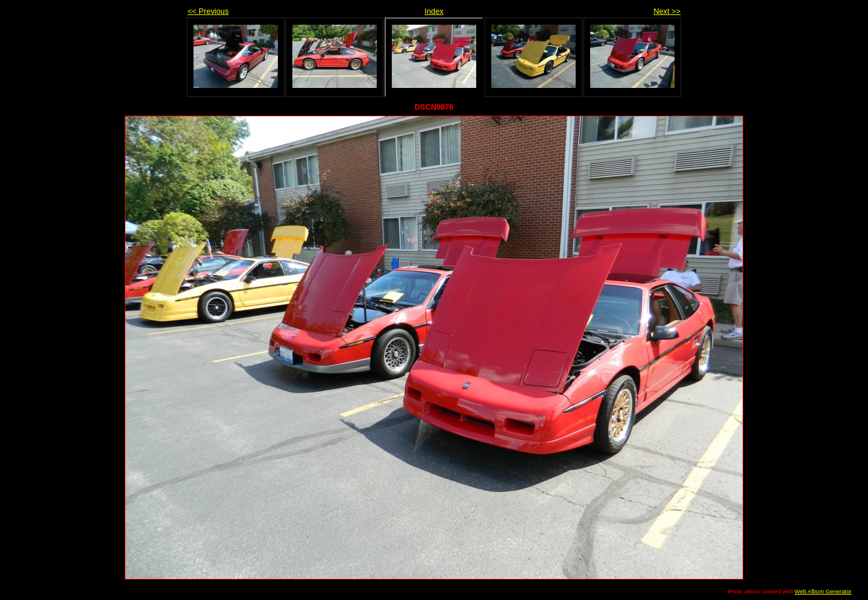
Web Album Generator (823, 591)
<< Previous (208, 11)
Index (434, 11)
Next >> (667, 11)
